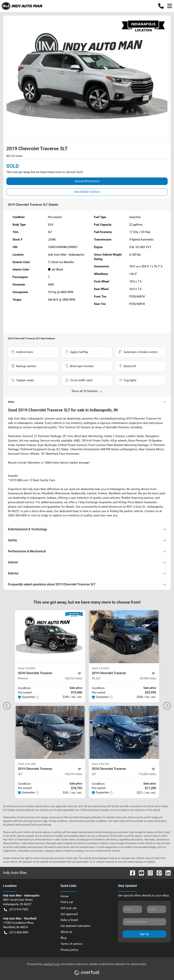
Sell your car (69, 908)
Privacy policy (69, 950)
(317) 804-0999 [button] (16, 933)
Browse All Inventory (87, 181)
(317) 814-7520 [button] (16, 910)
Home (65, 896)
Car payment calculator (76, 926)
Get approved (69, 914)
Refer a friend (69, 920)
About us (66, 932)
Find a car (67, 902)
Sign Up (144, 934)
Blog (63, 938)
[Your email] (144, 922)
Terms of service (71, 944)
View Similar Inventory (87, 192)
